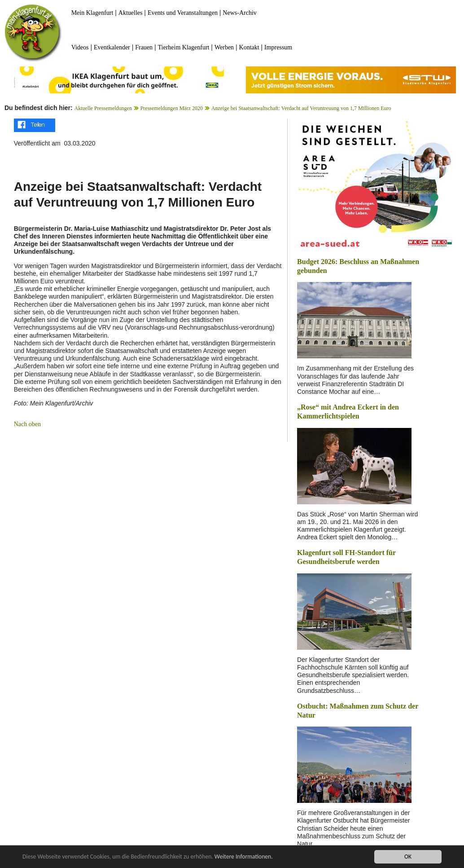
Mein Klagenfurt (92, 13)
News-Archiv (239, 13)
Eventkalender (112, 47)
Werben (224, 47)
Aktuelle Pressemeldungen (103, 108)
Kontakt (249, 47)
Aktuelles (131, 13)
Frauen (144, 47)
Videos (80, 47)
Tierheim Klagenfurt (184, 47)
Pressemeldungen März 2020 (172, 108)
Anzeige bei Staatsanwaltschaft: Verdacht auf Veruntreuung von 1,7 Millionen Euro (301, 108)
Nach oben (27, 424)
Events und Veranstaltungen (183, 13)
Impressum (278, 47)
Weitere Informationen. (244, 857)
